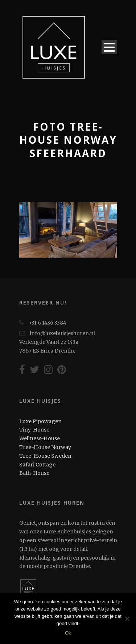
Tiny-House (34, 430)
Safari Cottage (37, 465)
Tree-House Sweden (45, 456)
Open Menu (109, 47)
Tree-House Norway (45, 447)
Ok (68, 633)
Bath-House (34, 473)
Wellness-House (40, 438)
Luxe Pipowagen (40, 421)
